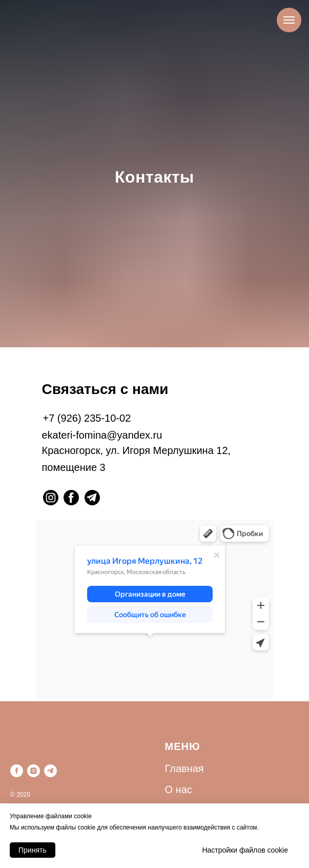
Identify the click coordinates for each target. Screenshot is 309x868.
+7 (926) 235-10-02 (87, 418)
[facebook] (17, 771)
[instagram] (34, 771)
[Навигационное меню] (289, 20)
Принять (33, 850)
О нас (179, 790)
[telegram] (50, 771)
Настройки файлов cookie (245, 850)
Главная (184, 768)
